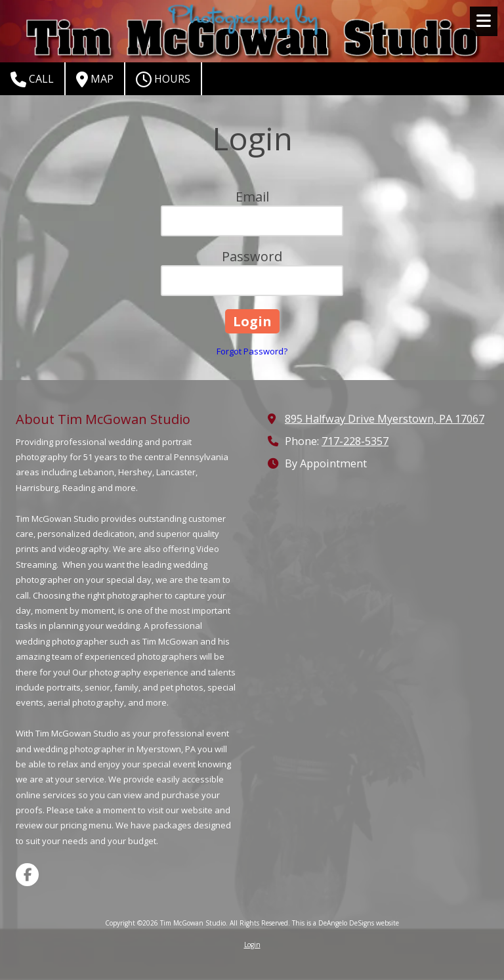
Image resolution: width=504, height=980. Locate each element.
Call (32, 79)
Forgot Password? (252, 351)
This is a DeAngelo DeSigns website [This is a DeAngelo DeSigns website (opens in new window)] (346, 923)
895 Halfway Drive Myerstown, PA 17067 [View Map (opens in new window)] (385, 419)
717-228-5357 (355, 441)
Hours (163, 79)
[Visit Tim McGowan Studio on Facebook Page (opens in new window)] (27, 875)
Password (252, 256)
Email (252, 197)
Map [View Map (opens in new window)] (95, 79)
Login (252, 945)
